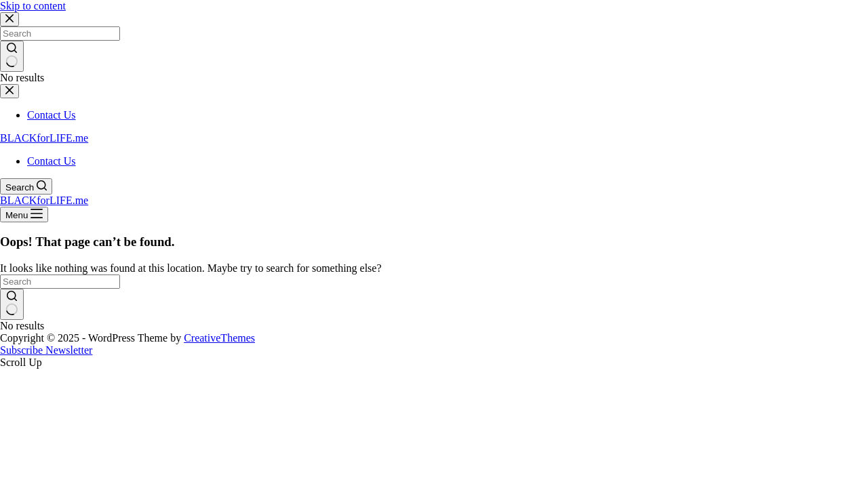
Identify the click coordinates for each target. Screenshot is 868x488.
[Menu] (24, 215)
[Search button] (12, 304)
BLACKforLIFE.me (44, 138)
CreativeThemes (219, 338)
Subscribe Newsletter (46, 350)
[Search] (26, 186)
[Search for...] (60, 282)
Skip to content (33, 6)
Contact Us (52, 161)
